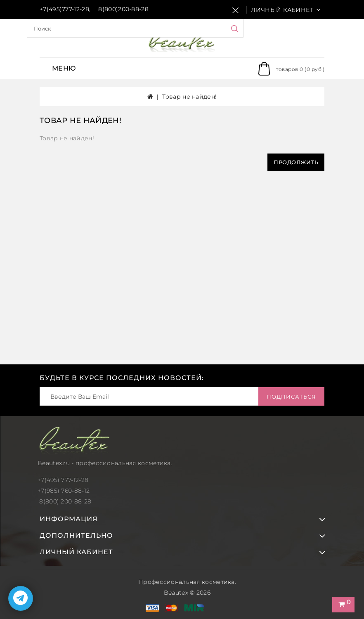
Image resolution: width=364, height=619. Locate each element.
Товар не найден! (189, 97)
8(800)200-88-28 (123, 9)
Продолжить (296, 162)
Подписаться (291, 397)
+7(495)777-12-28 (64, 9)
